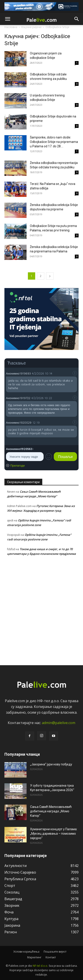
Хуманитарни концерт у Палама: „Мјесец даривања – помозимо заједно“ (54, 834)
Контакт (51, 957)
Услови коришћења (26, 952)
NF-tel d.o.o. (40, 966)
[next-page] (50, 276)
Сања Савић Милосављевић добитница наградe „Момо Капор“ (51, 811)
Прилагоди (18, 465)
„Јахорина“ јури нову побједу (51, 764)
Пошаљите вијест (55, 952)
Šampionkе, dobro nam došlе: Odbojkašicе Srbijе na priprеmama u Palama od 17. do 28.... (54, 142)
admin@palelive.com (59, 723)
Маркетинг (34, 957)
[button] (8, 19)
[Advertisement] (41, 610)
